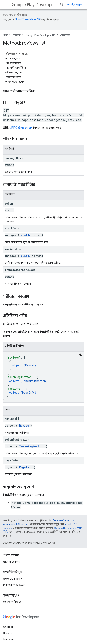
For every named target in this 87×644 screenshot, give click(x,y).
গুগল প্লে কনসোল (13, 544)
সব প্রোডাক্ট (9, 617)
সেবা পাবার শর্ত (12, 527)
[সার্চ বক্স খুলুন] (80, 5)
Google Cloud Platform (17, 611)
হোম (5, 35)
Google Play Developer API (40, 35)
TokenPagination (34, 342)
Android (8, 592)
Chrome (8, 598)
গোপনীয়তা (22, 633)
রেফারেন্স (65, 35)
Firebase (8, 604)
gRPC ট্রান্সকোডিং (21, 89)
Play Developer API (37, 5)
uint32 (26, 196)
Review (30, 326)
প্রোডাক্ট (17, 35)
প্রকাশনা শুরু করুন (14, 550)
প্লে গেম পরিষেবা (12, 567)
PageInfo (28, 354)
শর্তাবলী (8, 633)
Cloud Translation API (28, 19)
